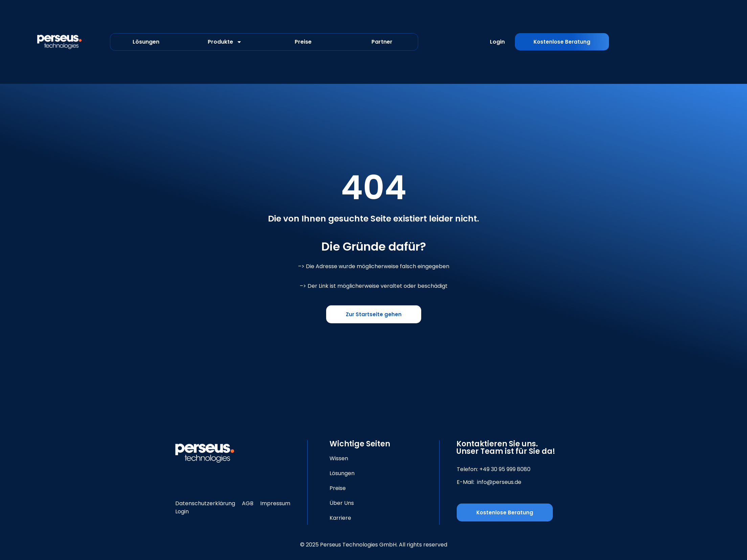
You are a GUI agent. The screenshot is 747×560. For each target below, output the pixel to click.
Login (497, 42)
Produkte (225, 42)
